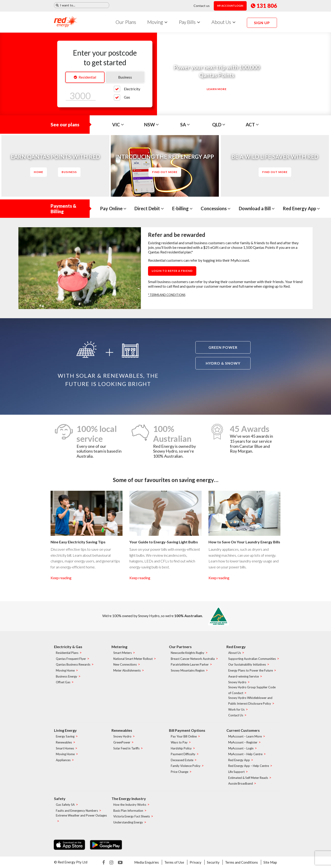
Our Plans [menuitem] (126, 22)
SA (185, 125)
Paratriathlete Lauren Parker (190, 665)
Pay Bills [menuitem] (187, 22)
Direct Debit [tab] (149, 208)
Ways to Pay (179, 742)
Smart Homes (65, 748)
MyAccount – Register (243, 742)
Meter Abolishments (127, 670)
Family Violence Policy (186, 766)
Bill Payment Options (187, 730)
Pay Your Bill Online (184, 737)
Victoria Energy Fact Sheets (132, 817)
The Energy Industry (129, 799)
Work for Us (236, 709)
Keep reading (61, 578)
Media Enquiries (147, 862)
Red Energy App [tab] (301, 208)
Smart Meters (123, 653)
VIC (118, 125)
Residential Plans (67, 653)
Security (213, 862)
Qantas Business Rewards (73, 665)
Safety (60, 799)
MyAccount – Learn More (245, 737)
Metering (119, 647)
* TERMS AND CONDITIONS (167, 295)
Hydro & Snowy (223, 363)
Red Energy (236, 647)
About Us (235, 653)
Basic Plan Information (128, 811)
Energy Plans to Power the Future (251, 670)
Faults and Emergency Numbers (77, 811)
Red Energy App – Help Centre (249, 766)
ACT (252, 125)
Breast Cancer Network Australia (193, 659)
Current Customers (243, 730)
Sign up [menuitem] (262, 23)
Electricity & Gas (68, 647)
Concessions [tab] (216, 208)
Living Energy (65, 730)
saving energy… (199, 480)
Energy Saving (65, 737)
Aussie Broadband (241, 784)
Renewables (64, 742)
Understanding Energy (128, 822)
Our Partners (180, 647)
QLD (219, 125)
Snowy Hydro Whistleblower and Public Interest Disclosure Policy (250, 701)
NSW (151, 125)
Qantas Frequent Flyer (71, 659)
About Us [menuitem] (221, 22)
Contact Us (236, 715)
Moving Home (65, 670)
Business (125, 77)
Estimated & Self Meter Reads (248, 778)
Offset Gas (63, 682)
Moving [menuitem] (155, 22)
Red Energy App (239, 760)
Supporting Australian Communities (252, 659)
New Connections (125, 665)
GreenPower (122, 742)
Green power (223, 347)
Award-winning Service (244, 676)
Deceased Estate (182, 760)
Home (39, 172)
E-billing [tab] (182, 208)
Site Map (270, 862)
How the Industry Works (130, 805)
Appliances (63, 760)
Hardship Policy (181, 748)
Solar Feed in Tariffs (126, 748)
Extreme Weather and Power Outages (81, 816)
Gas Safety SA (65, 805)
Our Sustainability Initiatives (247, 665)
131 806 (264, 6)
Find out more (165, 172)
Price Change (180, 772)
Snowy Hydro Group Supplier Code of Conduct (252, 690)
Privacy (195, 862)
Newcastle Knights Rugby (188, 653)
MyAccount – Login (241, 748)
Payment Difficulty (183, 754)
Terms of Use (174, 862)
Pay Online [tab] (113, 208)
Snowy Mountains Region (188, 670)
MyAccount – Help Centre (245, 754)
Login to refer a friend (172, 271)
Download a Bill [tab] (257, 208)
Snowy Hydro (237, 682)
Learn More (217, 89)
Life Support (236, 772)
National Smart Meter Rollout (133, 659)
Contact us (202, 6)
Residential (85, 77)
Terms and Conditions (241, 862)
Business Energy (67, 676)
